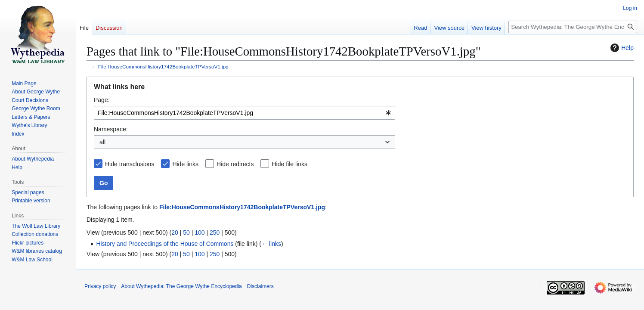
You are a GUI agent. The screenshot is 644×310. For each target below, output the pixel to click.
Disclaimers (260, 286)
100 (200, 232)
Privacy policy (100, 286)
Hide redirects (235, 164)
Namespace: (111, 129)
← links (271, 244)
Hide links (185, 164)
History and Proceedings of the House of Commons (165, 244)
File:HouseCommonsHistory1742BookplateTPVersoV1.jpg (163, 67)
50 (186, 232)
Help (621, 48)
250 (215, 232)
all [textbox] (102, 142)
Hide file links (289, 164)
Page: (102, 100)
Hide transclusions (130, 164)
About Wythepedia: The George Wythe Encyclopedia (181, 286)
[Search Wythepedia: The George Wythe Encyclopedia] (573, 27)
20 (175, 232)
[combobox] (245, 113)
